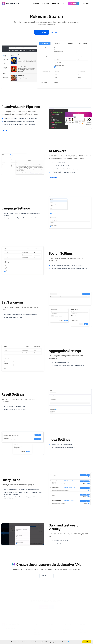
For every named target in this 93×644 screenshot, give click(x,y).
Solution (46, 3)
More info (70, 642)
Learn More (54, 32)
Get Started (74, 3)
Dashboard (85, 3)
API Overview (46, 576)
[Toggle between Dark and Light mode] (64, 3)
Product (36, 3)
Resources (56, 3)
